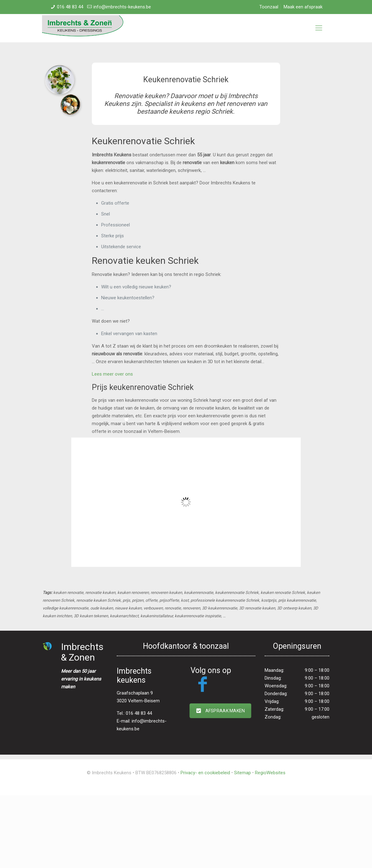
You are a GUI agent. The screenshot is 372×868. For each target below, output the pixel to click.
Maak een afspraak (303, 7)
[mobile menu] (319, 28)
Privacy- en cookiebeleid (205, 773)
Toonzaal (269, 7)
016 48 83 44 (70, 7)
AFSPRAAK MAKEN (220, 711)
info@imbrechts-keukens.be (122, 7)
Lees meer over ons (112, 374)
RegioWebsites (270, 773)
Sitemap (243, 773)
